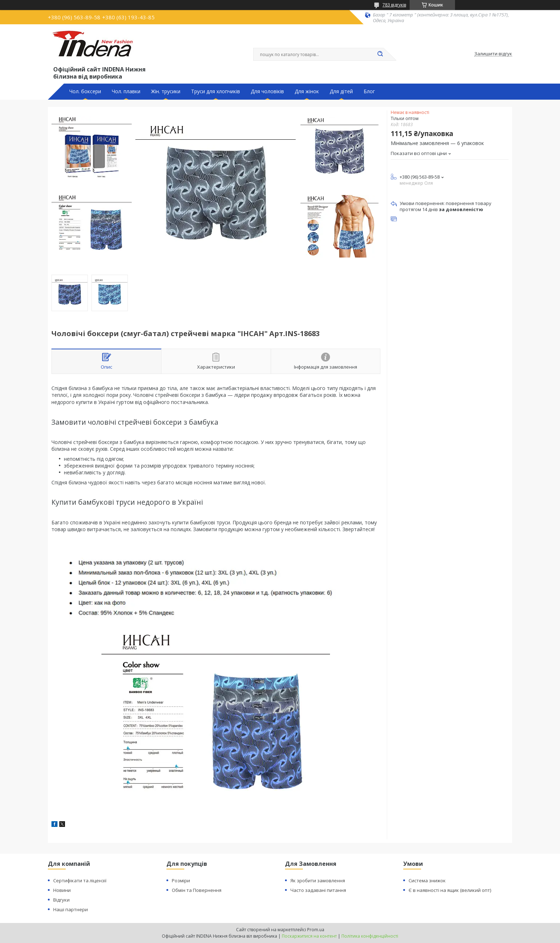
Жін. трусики (166, 91)
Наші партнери (71, 909)
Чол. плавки (126, 91)
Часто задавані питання (318, 890)
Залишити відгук (493, 54)
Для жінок (307, 91)
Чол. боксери (85, 91)
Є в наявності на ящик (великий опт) (450, 890)
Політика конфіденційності (370, 936)
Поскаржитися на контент (309, 936)
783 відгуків (394, 5)
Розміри (181, 880)
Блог (369, 91)
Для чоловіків (267, 91)
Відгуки (61, 900)
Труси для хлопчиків (216, 91)
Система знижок (427, 880)
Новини (62, 890)
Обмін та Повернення (197, 890)
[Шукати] (380, 54)
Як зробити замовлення (318, 880)
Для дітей (341, 91)
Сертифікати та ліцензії (80, 880)
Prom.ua (316, 930)
